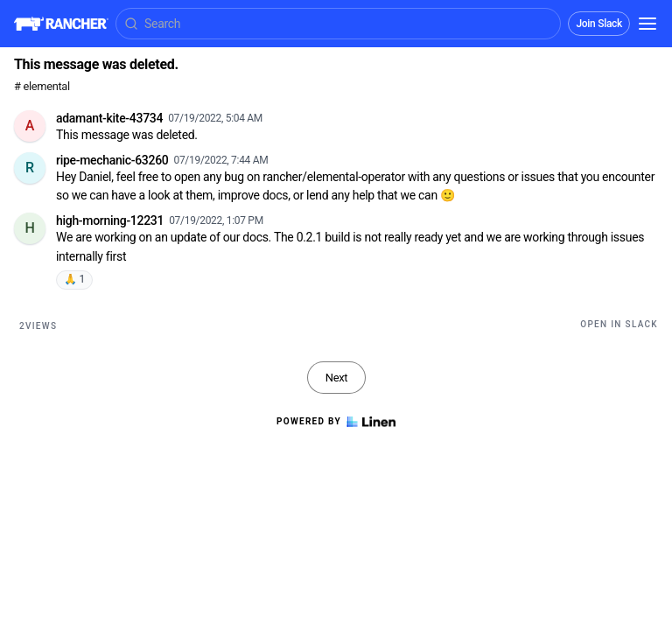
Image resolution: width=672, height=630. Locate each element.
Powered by (336, 422)
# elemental (42, 86)
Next (337, 378)
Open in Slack (619, 324)
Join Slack (599, 24)
